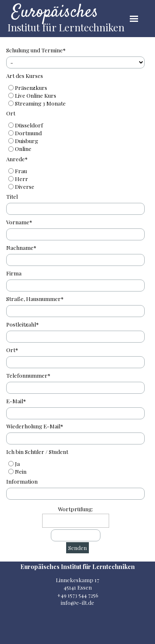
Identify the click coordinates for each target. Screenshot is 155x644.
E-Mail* (16, 401)
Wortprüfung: (75, 509)
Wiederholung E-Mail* (35, 426)
